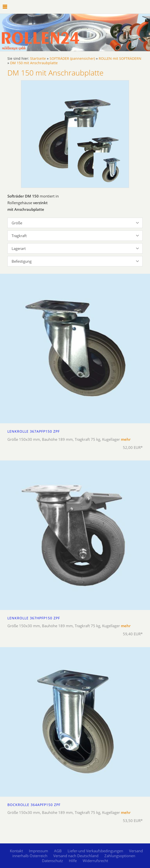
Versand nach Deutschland (76, 856)
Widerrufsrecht (95, 861)
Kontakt (16, 851)
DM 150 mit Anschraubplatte (34, 63)
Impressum (38, 851)
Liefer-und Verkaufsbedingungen (95, 851)
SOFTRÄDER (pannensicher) (72, 59)
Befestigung (22, 261)
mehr (126, 439)
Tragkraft (19, 236)
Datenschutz (52, 861)
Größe (17, 223)
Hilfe (73, 861)
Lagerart (19, 248)
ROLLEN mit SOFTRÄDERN (120, 59)
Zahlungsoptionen (120, 856)
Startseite (38, 59)
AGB (58, 851)
